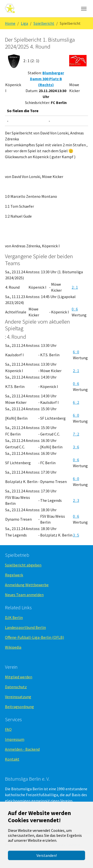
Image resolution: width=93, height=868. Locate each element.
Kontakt (12, 759)
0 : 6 (75, 309)
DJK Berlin (14, 617)
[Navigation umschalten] (84, 9)
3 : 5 (76, 535)
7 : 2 (76, 434)
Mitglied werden (19, 677)
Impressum (15, 739)
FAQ (8, 729)
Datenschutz (16, 687)
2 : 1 (75, 287)
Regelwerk (14, 575)
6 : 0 (76, 352)
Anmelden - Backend (22, 749)
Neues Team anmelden (24, 595)
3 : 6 (76, 447)
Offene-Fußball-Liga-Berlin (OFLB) (34, 637)
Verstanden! (47, 855)
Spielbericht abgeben (23, 565)
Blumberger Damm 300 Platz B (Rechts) (47, 79)
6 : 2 (76, 402)
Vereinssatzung (18, 697)
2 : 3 (76, 500)
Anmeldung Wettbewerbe (27, 585)
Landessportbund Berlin (25, 627)
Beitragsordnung (19, 707)
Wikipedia (13, 647)
